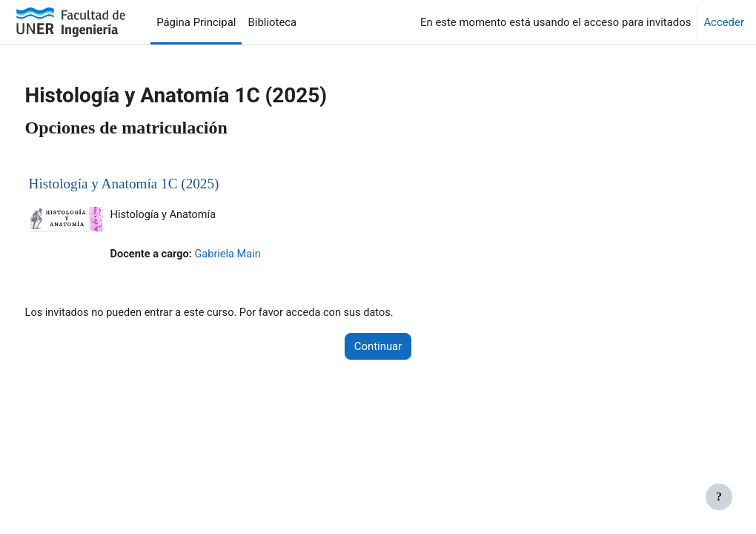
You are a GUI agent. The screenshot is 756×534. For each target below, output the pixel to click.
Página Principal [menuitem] (196, 22)
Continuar (378, 347)
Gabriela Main (259, 255)
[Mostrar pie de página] (719, 497)
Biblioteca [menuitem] (272, 22)
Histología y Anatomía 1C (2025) (152, 184)
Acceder (724, 22)
